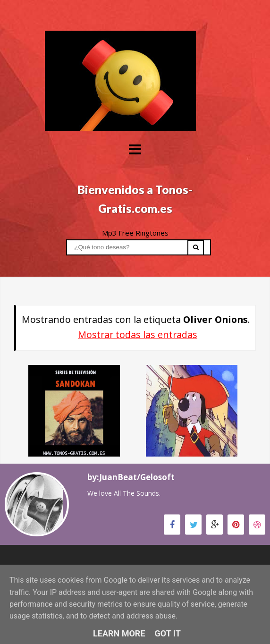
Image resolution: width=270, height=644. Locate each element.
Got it (168, 633)
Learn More (119, 633)
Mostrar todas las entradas (138, 335)
